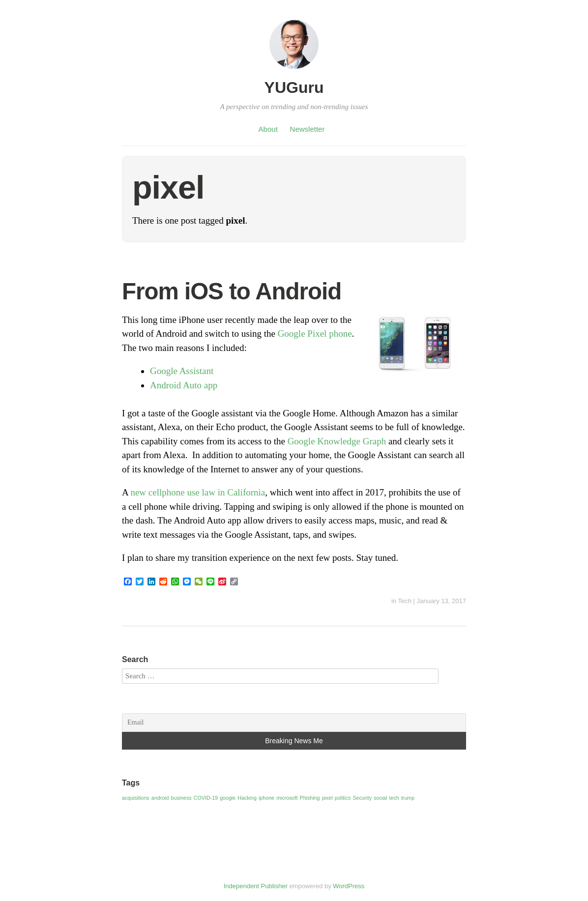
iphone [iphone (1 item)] (266, 798)
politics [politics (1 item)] (343, 798)
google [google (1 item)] (228, 798)
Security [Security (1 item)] (362, 798)
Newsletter (308, 129)
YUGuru (294, 87)
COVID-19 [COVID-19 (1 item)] (206, 798)
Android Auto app (184, 385)
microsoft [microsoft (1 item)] (287, 798)
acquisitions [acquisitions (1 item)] (136, 798)
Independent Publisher (256, 886)
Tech (404, 601)
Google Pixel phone (315, 334)
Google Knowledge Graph (337, 441)
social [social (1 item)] (380, 798)
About (268, 129)
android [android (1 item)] (160, 798)
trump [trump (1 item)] (408, 798)
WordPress (349, 886)
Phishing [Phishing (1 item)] (310, 798)
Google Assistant (182, 371)
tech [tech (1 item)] (394, 798)
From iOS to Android (232, 291)
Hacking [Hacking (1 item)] (247, 798)
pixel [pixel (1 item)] (327, 798)
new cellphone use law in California (198, 492)
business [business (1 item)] (181, 798)
